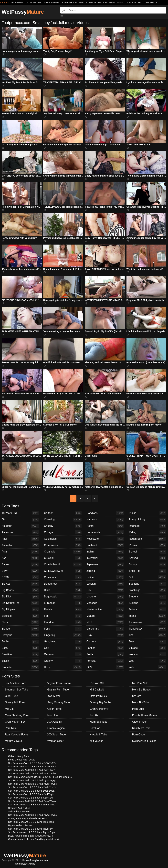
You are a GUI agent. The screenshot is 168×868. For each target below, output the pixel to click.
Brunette (20, 667)
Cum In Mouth (63, 565)
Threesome (148, 622)
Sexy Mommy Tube (59, 702)
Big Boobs (20, 590)
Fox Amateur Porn (16, 683)
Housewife (105, 539)
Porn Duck (138, 709)
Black (20, 622)
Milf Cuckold (97, 690)
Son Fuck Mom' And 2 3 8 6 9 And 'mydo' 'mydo (32, 815)
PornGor (95, 728)
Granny (63, 661)
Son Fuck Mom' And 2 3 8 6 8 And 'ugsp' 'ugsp (32, 780)
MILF (105, 622)
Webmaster (21, 864)
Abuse (32, 864)
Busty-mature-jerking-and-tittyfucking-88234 (31, 836)
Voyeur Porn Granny (59, 683)
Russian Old (97, 683)
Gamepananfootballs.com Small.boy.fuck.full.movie (34, 839)
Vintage (148, 648)
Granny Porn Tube (58, 690)
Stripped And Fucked (19, 812)
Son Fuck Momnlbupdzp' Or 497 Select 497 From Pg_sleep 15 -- (41, 777)
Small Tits (148, 571)
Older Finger (140, 722)
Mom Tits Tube (141, 702)
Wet (148, 661)
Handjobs (105, 513)
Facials (63, 609)
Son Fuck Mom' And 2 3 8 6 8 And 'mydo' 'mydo (32, 784)
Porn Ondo (139, 735)
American (20, 532)
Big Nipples (20, 609)
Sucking (148, 603)
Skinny (148, 565)
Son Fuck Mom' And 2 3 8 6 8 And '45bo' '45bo (32, 773)
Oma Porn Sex (98, 696)
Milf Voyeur (96, 741)
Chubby (63, 526)
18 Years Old (20, 513)
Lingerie (105, 597)
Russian (148, 545)
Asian (20, 552)
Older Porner (55, 709)
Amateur (20, 526)
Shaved (148, 558)
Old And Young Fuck (19, 756)
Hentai (105, 526)
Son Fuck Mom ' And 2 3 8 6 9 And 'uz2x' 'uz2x (32, 787)
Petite (105, 654)
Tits (148, 635)
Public (148, 513)
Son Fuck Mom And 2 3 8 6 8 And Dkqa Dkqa (31, 791)
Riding (148, 532)
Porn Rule (131, 3)
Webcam (148, 654)
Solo (148, 577)
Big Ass (20, 584)
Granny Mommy (99, 709)
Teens (148, 616)
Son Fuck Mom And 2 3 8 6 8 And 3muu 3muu (32, 805)
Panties (105, 648)
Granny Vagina (56, 728)
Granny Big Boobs (100, 702)
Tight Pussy (148, 629)
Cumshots (63, 577)
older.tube (36, 3)
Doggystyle (63, 597)
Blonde (20, 629)
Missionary (105, 629)
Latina (105, 577)
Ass (20, 558)
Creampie (63, 552)
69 (20, 520)
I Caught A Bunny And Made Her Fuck (28, 818)
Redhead (148, 526)
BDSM (20, 577)
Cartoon (63, 513)
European (63, 603)
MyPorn (137, 696)
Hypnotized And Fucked (20, 825)
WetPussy (23, 12)
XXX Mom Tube (57, 735)
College (63, 532)
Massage (105, 603)
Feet (63, 616)
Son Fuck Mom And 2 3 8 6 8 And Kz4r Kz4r (31, 798)
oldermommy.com (51, 3)
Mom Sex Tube (99, 722)
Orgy (105, 635)
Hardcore (105, 520)
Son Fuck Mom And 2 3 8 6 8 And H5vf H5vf (31, 829)
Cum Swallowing (63, 571)
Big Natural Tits (20, 603)
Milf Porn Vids (140, 683)
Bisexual (20, 616)
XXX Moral (54, 696)
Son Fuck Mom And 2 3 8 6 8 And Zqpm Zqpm (32, 832)
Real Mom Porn (141, 728)
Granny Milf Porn (69, 3)
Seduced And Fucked (19, 808)
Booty (20, 648)
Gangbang (63, 642)
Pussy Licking (148, 520)
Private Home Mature (145, 715)
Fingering (63, 635)
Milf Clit (83, 3)
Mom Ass (53, 715)
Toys (148, 642)
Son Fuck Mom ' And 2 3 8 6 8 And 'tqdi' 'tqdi (31, 794)
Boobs (20, 642)
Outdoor (105, 642)
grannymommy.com (20, 3)
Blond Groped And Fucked (22, 760)
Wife (148, 667)
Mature (105, 616)
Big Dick (20, 597)
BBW (20, 571)
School (148, 552)
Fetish (63, 629)
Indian (105, 552)
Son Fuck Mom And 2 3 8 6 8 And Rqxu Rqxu (31, 822)
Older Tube (11, 696)
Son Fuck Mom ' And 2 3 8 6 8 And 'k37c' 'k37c (32, 763)
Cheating (63, 520)
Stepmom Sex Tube (16, 690)
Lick (105, 590)
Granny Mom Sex (117, 3)
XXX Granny (55, 722)
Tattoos (148, 609)
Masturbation (105, 609)
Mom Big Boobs (142, 690)
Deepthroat (63, 584)
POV (105, 667)
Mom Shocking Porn (98, 3)
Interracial (105, 558)
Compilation (63, 545)
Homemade (105, 532)
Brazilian (20, 654)
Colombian (63, 539)
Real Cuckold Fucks (147, 3)
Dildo (63, 590)
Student (148, 597)
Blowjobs (20, 635)
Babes (20, 565)
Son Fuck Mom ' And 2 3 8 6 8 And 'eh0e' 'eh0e (32, 767)
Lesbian (105, 584)
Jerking (105, 571)
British (20, 661)
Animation (20, 545)
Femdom (63, 622)
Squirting (148, 584)
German (63, 654)
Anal (20, 539)
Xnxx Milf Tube (98, 735)
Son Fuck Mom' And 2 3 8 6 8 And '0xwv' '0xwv (32, 801)
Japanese (105, 565)
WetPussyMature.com (37, 860)
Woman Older (55, 741)
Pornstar (105, 661)
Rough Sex (148, 539)
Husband (105, 545)
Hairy (63, 667)
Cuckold (63, 558)
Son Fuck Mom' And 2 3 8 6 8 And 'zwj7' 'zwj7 (31, 770)
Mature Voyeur (13, 741)
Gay (63, 648)
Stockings (148, 590)
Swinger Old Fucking (144, 741)
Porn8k (94, 715)
